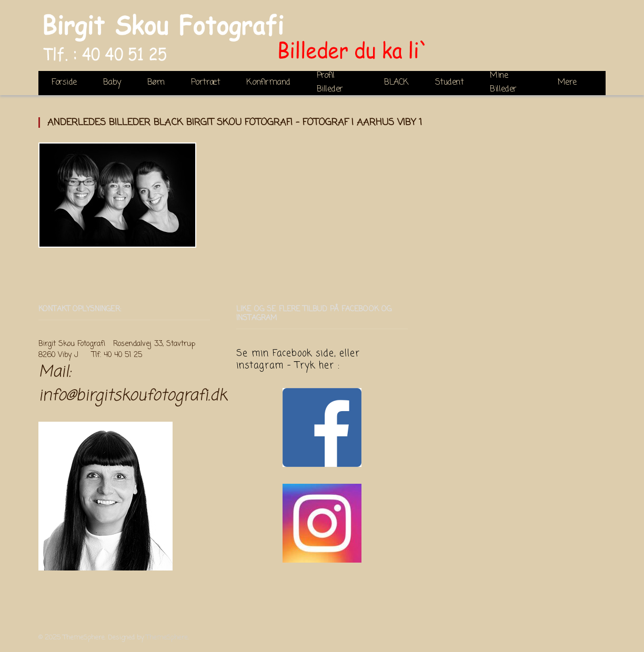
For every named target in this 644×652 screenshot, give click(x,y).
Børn (156, 83)
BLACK (396, 83)
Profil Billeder (330, 83)
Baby (112, 83)
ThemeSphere (167, 638)
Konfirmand (268, 83)
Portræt (206, 83)
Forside (64, 83)
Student (450, 83)
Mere (567, 83)
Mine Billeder (503, 83)
